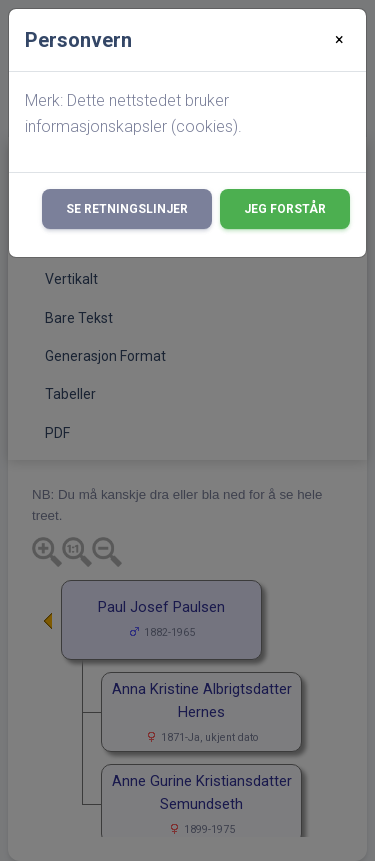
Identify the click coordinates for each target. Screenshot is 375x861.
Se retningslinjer (127, 209)
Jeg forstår (285, 209)
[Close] (339, 40)
